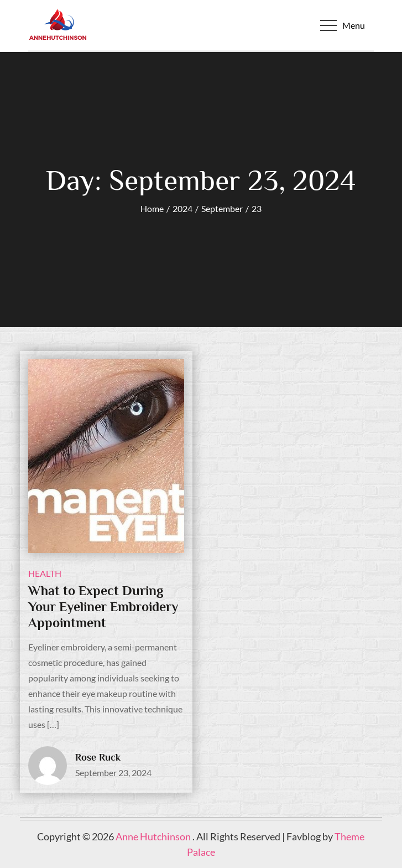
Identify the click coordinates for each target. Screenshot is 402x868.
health (45, 573)
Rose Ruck (98, 757)
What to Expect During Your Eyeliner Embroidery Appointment (103, 606)
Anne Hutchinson (154, 836)
